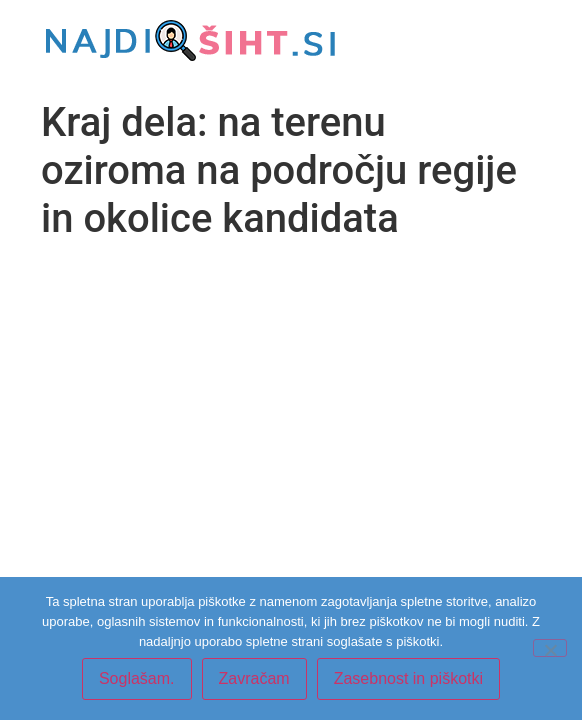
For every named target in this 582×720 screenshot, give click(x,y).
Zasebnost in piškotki (408, 678)
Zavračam (254, 678)
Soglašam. (137, 678)
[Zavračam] (550, 648)
